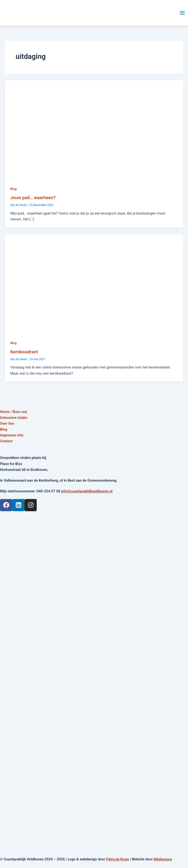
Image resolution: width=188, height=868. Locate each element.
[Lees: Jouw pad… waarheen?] (94, 130)
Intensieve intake (14, 418)
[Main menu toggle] (182, 13)
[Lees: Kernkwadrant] (94, 284)
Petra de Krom (117, 859)
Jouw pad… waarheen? (33, 198)
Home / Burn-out (13, 412)
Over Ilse (7, 423)
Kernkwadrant (24, 352)
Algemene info (12, 435)
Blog (13, 189)
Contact (6, 441)
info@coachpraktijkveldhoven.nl (87, 491)
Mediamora (163, 859)
